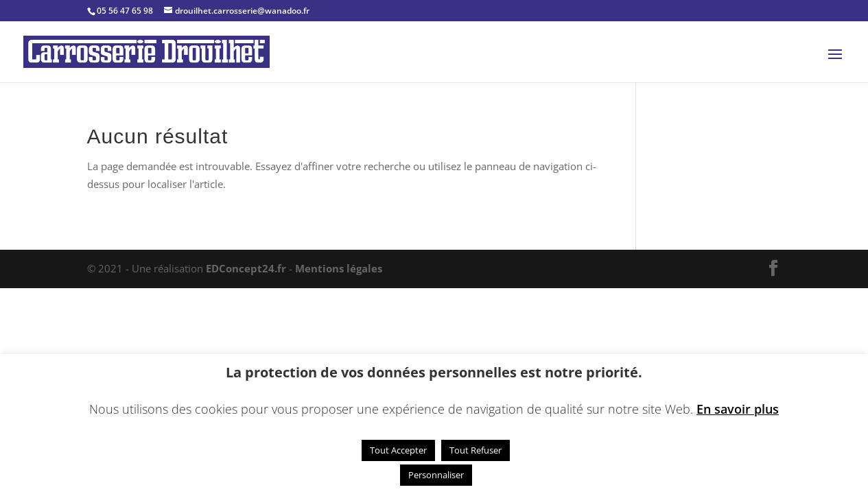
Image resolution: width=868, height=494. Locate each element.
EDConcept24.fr (247, 268)
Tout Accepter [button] (398, 450)
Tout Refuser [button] (476, 450)
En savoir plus (738, 409)
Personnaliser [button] (436, 475)
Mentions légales (339, 268)
